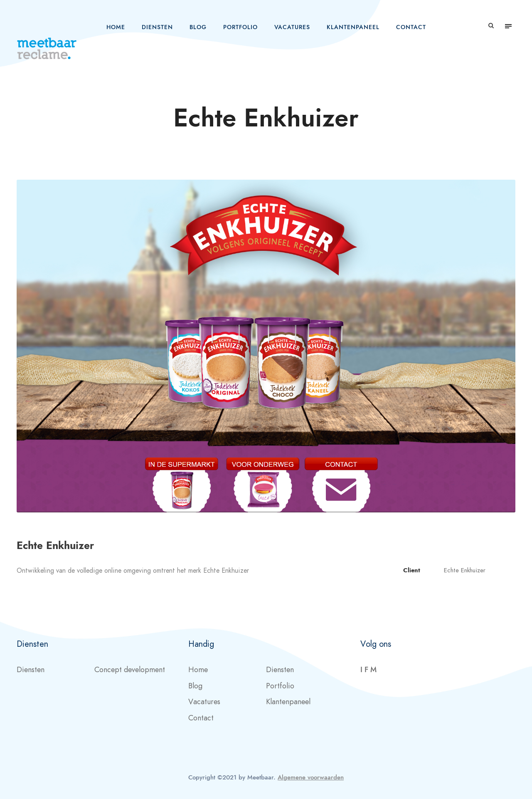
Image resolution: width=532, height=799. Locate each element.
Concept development (130, 669)
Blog (198, 27)
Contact (411, 27)
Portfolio (240, 27)
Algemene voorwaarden (311, 777)
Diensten (157, 27)
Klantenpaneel (353, 27)
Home (116, 27)
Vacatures (292, 27)
